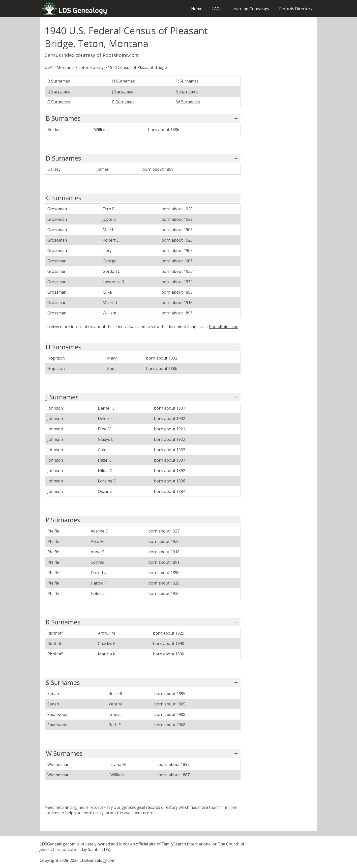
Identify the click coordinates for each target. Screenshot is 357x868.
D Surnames (59, 91)
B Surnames (59, 81)
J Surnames (123, 91)
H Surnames (123, 81)
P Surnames (123, 102)
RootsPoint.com (224, 327)
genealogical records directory (150, 807)
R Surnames (187, 81)
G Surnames (59, 102)
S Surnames (187, 91)
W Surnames (188, 102)
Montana (65, 67)
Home (197, 9)
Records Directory (296, 9)
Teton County (91, 67)
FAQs (217, 9)
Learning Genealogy (250, 9)
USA (48, 67)
